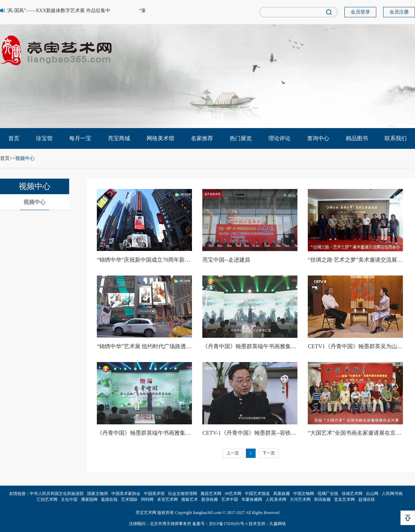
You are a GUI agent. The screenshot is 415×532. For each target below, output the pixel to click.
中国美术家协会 (126, 494)
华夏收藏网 (252, 499)
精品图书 (357, 138)
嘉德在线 (109, 499)
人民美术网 (276, 499)
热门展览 (241, 138)
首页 (14, 138)
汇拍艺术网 (47, 499)
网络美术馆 (160, 138)
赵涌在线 (367, 499)
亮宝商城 (119, 138)
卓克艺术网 (167, 499)
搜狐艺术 (190, 499)
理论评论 (279, 138)
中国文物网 (304, 494)
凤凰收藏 (282, 494)
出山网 (372, 494)
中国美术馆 (154, 494)
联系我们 (396, 138)
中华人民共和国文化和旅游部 (57, 494)
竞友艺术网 (344, 499)
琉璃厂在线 (328, 494)
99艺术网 (233, 494)
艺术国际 (129, 499)
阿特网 (147, 499)
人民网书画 (392, 494)
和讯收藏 (322, 499)
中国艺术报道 (257, 494)
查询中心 (318, 138)
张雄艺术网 (352, 494)
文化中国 (69, 499)
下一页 (269, 453)
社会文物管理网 (183, 494)
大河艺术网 (300, 499)
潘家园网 (89, 499)
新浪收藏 (210, 499)
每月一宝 (80, 138)
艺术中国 (230, 499)
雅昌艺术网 (211, 494)
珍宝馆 (44, 138)
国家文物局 (98, 494)
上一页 (233, 453)
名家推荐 (202, 138)
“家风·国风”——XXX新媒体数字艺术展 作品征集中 (56, 11)
